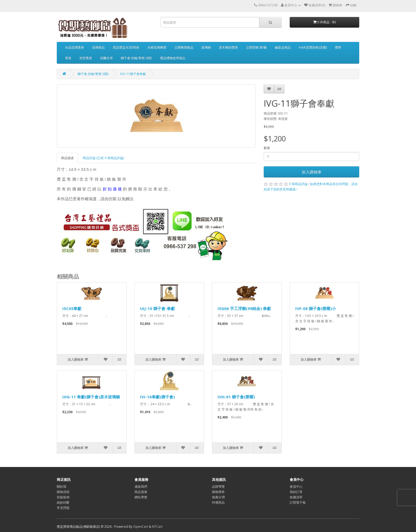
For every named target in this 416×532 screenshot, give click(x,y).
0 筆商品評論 (298, 184)
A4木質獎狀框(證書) (313, 47)
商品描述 (67, 158)
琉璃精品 (98, 47)
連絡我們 (141, 487)
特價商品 (218, 502)
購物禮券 (218, 492)
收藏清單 (296, 497)
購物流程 (63, 492)
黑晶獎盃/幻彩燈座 (126, 47)
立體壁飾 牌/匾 (256, 47)
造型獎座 (86, 58)
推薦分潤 (218, 497)
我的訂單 (296, 492)
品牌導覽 (218, 487)
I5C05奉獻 (72, 308)
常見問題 (63, 508)
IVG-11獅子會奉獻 (133, 74)
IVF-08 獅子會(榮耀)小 (316, 308)
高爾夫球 (106, 58)
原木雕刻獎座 (228, 47)
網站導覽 (141, 497)
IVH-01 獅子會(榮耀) (236, 397)
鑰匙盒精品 (283, 47)
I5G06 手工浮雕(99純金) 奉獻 (244, 308)
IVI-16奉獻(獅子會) (157, 397)
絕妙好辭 (63, 502)
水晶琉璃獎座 (75, 47)
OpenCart (141, 527)
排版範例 (63, 497)
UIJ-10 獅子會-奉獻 (157, 308)
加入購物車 (312, 172)
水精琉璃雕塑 (157, 47)
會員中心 (296, 487)
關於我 (62, 487)
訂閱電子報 (298, 502)
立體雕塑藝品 (184, 47)
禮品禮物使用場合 (173, 58)
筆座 (68, 58)
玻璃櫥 (206, 47)
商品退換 (141, 492)
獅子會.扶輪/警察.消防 (136, 58)
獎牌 (338, 47)
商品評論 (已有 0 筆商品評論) (103, 158)
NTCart (157, 527)
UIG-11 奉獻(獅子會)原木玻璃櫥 (91, 397)
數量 (267, 148)
